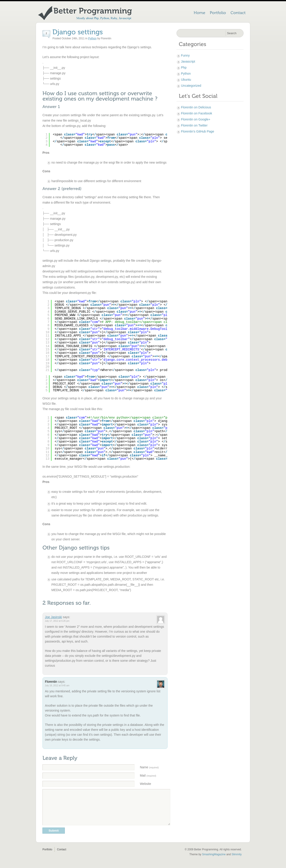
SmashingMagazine (214, 861)
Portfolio (47, 856)
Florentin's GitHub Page (198, 131)
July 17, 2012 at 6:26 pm (57, 621)
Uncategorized (191, 86)
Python (92, 38)
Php (184, 67)
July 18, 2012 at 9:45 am (57, 686)
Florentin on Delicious (196, 107)
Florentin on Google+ (196, 119)
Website (145, 784)
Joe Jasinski (53, 617)
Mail (148, 775)
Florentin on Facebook (197, 113)
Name (149, 767)
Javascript (188, 61)
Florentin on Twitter (194, 125)
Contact (62, 856)
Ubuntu (186, 80)
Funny (185, 55)
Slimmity (237, 861)
